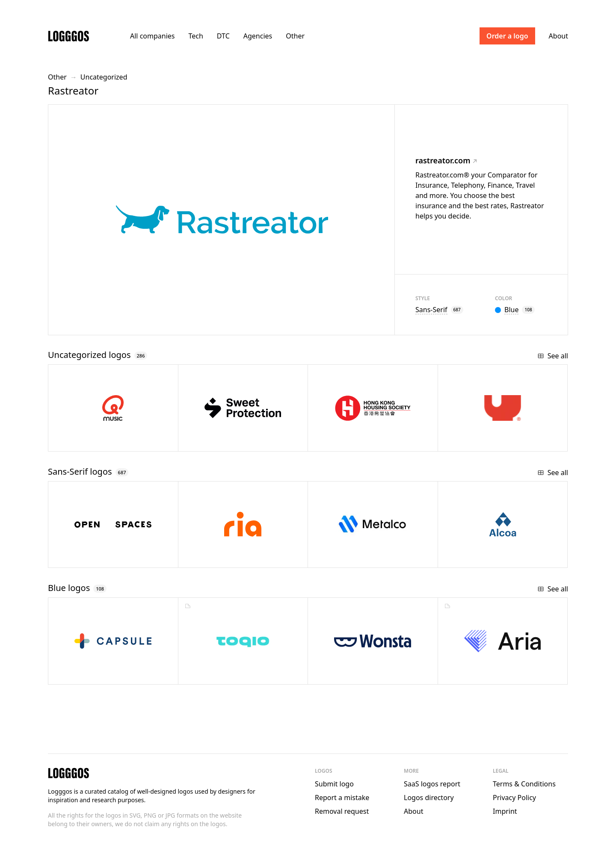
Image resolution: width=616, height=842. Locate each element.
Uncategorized (104, 77)
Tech (195, 36)
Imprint (505, 811)
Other (295, 36)
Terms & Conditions (524, 784)
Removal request (342, 811)
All (152, 36)
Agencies (258, 36)
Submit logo (334, 784)
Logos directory (429, 798)
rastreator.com (446, 160)
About (558, 36)
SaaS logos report (432, 784)
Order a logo (507, 36)
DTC (223, 36)
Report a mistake (342, 798)
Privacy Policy (514, 798)
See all (553, 356)
